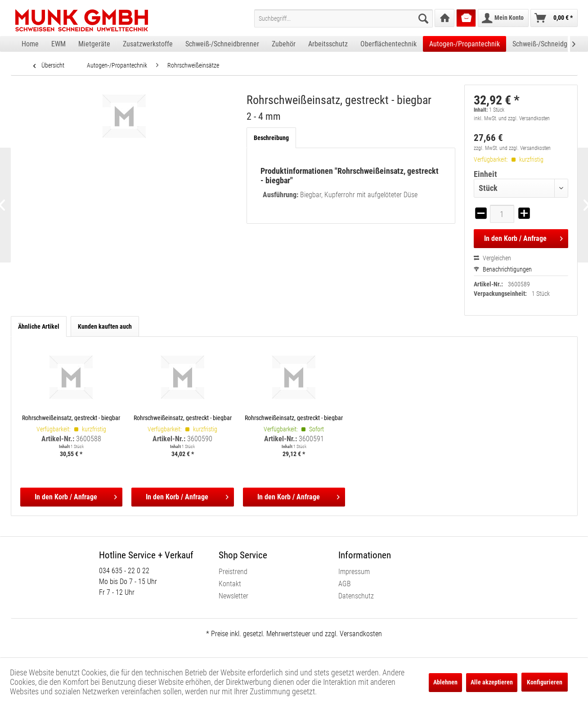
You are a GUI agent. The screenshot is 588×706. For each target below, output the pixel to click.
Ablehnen (445, 682)
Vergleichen (492, 258)
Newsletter (233, 596)
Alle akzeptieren (492, 682)
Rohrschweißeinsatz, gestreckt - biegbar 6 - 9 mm (294, 418)
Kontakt (230, 584)
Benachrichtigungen (503, 269)
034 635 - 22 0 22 (124, 571)
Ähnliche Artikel (39, 326)
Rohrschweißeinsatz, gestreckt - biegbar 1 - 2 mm (71, 418)
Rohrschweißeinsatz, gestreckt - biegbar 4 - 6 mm (183, 418)
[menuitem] (343, 18)
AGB (345, 584)
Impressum (354, 572)
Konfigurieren (545, 682)
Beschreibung (271, 138)
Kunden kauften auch (105, 326)
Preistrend (233, 572)
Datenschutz (356, 596)
